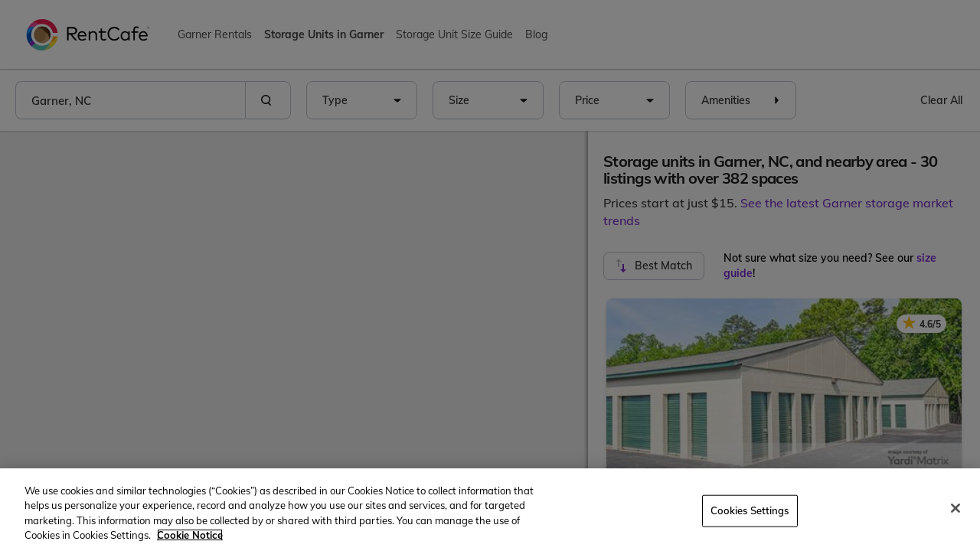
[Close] (955, 508)
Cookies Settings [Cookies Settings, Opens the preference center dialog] (750, 510)
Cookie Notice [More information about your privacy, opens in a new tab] (190, 535)
